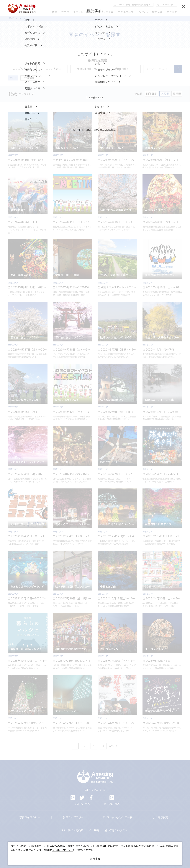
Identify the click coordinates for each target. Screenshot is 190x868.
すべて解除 (29, 78)
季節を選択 (126, 69)
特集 (54, 12)
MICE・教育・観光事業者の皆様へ (73, 856)
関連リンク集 (129, 856)
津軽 (13, 78)
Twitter (82, 798)
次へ (114, 746)
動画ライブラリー (73, 817)
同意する (95, 859)
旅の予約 (157, 12)
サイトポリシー (107, 856)
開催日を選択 (87, 69)
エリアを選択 (55, 69)
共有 (94, 830)
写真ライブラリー (30, 817)
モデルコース (126, 12)
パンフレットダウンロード (117, 817)
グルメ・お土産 (104, 12)
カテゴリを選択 (23, 69)
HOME (11, 18)
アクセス (172, 12)
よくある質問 (160, 817)
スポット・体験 (82, 12)
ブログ (65, 12)
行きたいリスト (116, 830)
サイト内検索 (73, 830)
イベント (143, 12)
